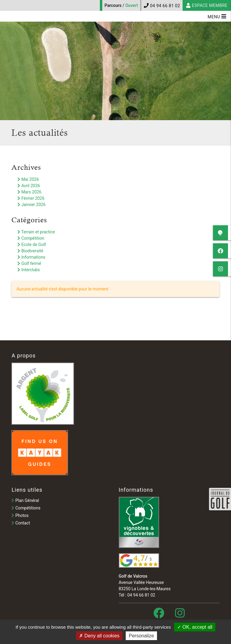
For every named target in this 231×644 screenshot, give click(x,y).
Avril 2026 (29, 186)
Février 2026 (31, 198)
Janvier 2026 (31, 205)
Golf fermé (29, 263)
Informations (31, 257)
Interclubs (29, 270)
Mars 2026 (29, 192)
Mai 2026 (28, 179)
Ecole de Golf (32, 245)
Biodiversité (30, 251)
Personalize (141, 636)
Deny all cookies (99, 636)
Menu (217, 16)
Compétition (31, 238)
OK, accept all (195, 627)
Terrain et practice (36, 232)
